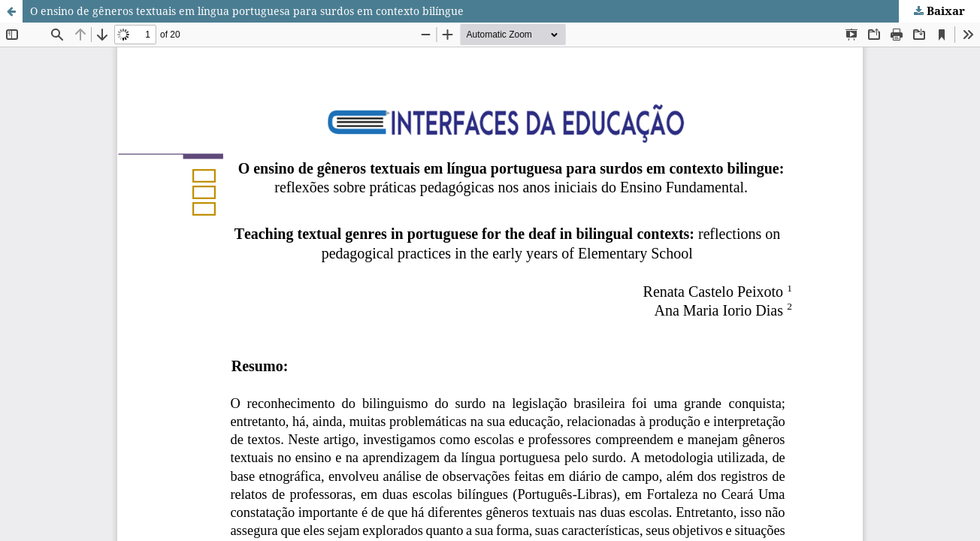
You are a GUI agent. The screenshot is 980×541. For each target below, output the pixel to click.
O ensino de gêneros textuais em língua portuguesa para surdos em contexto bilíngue (247, 11)
